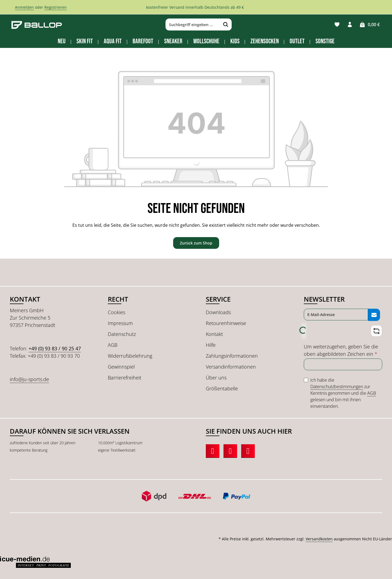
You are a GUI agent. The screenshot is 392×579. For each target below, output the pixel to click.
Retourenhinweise (226, 323)
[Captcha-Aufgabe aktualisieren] (376, 331)
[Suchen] (224, 25)
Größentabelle (222, 388)
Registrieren (56, 7)
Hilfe (211, 345)
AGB (113, 345)
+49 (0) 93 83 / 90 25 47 (55, 348)
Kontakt (214, 334)
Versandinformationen (231, 367)
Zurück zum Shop (196, 243)
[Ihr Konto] (350, 25)
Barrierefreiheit (125, 378)
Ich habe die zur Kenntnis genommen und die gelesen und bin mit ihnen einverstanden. (343, 393)
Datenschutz (122, 334)
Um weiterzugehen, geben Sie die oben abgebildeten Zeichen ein (341, 350)
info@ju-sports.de (29, 379)
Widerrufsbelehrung (130, 356)
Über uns (216, 378)
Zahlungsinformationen (232, 356)
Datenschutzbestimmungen (337, 386)
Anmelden (24, 7)
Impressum (120, 323)
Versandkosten (319, 539)
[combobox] (192, 25)
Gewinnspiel (121, 367)
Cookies (117, 312)
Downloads (218, 312)
